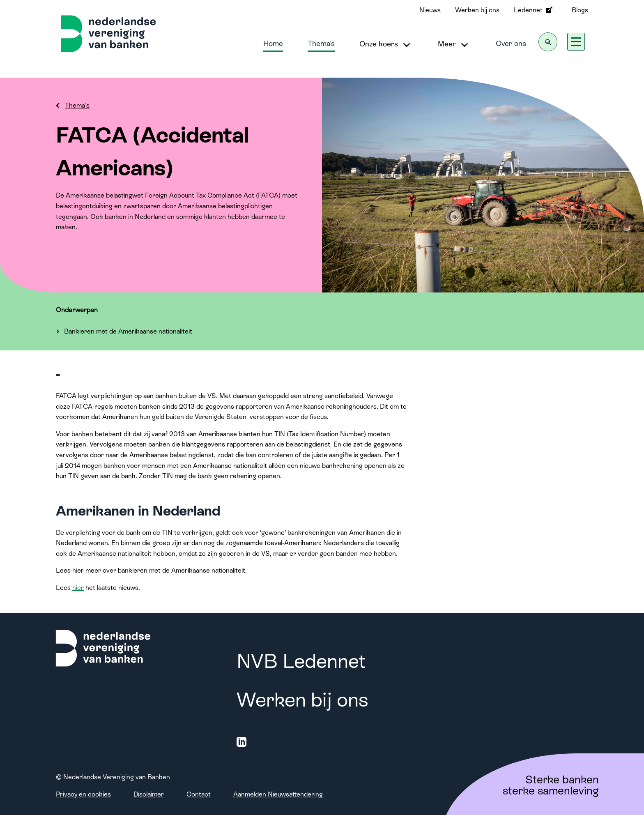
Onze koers (386, 44)
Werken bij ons (477, 10)
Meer (454, 44)
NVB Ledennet (301, 661)
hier (78, 588)
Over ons (511, 43)
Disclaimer (149, 794)
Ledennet (534, 10)
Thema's (321, 43)
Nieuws (430, 10)
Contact (199, 794)
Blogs (580, 10)
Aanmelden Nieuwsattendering (278, 794)
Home (273, 43)
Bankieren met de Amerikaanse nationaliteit (128, 331)
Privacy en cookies (83, 794)
